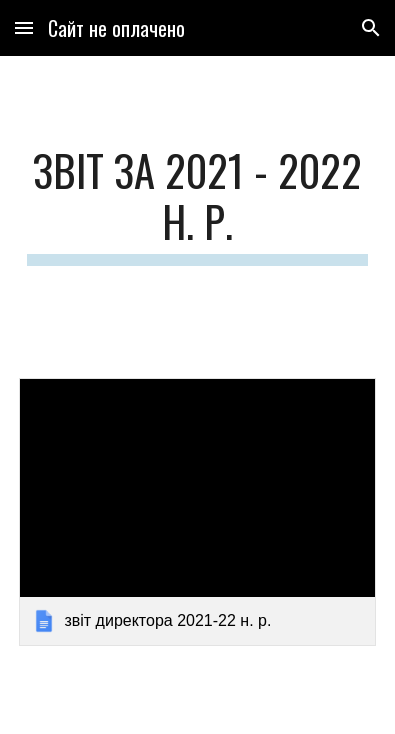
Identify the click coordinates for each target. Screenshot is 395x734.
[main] (197, 205)
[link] (197, 511)
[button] (24, 27)
